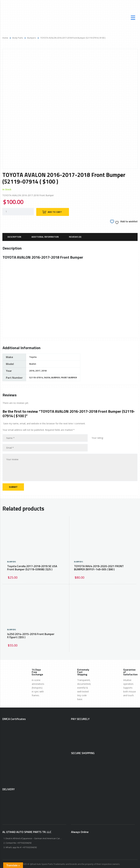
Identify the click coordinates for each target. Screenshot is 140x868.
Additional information (45, 236)
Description (14, 236)
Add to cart (55, 212)
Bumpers (32, 38)
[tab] (14, 236)
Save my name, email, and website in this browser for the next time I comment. (44, 423)
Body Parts (18, 38)
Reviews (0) (75, 236)
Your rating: (98, 437)
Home (5, 38)
